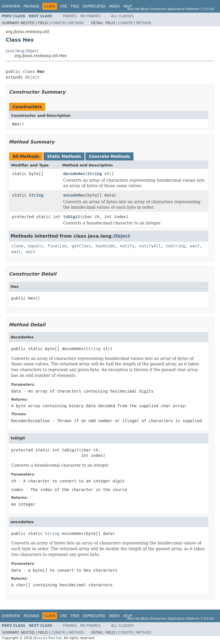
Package (31, 6)
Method (76, 23)
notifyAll (150, 246)
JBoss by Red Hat (47, 638)
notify (127, 246)
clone (17, 246)
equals (35, 246)
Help (128, 6)
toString (175, 246)
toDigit (72, 217)
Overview (11, 6)
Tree (75, 6)
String (95, 174)
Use (64, 6)
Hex (16, 124)
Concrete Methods (109, 156)
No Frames (90, 16)
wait (195, 246)
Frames (70, 16)
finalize (57, 246)
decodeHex (74, 174)
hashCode (105, 246)
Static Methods (64, 156)
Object (32, 77)
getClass (81, 246)
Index (115, 6)
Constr (58, 23)
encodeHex (74, 195)
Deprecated (94, 6)
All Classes (122, 16)
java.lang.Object (22, 51)
